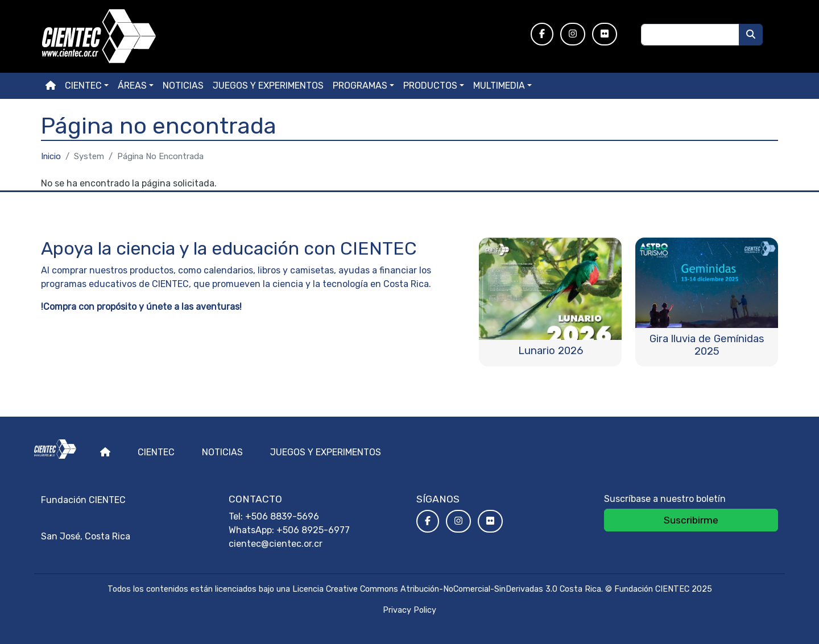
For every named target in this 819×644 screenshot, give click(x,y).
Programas (360, 86)
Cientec (156, 452)
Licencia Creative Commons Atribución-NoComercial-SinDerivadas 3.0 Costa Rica (447, 589)
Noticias (183, 86)
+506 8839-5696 (282, 516)
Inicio (51, 156)
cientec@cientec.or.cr (276, 544)
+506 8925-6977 (313, 530)
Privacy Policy (409, 610)
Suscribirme (691, 520)
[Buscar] (751, 35)
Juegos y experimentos (268, 86)
